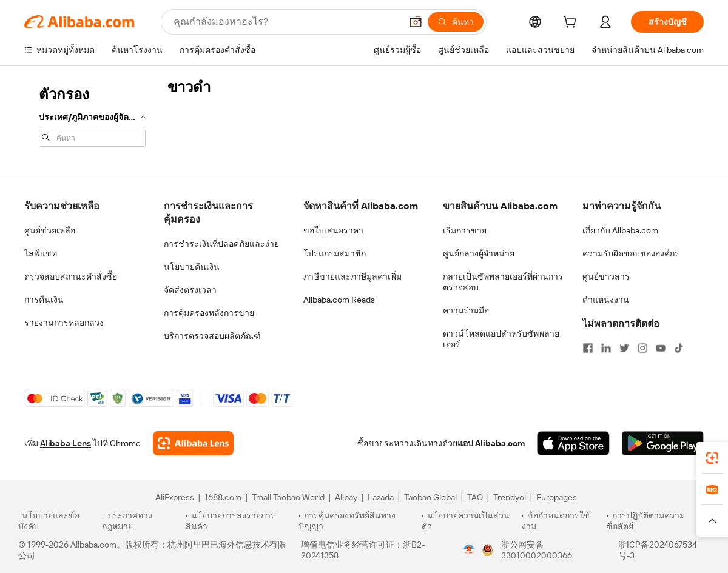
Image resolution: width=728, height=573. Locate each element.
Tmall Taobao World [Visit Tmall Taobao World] (288, 497)
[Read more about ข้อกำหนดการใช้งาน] (562, 521)
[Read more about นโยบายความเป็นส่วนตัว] (470, 521)
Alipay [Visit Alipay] (346, 497)
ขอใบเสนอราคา (333, 230)
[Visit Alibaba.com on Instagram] (642, 348)
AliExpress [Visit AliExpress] (175, 497)
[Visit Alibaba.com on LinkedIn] (606, 348)
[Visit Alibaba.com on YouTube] (661, 348)
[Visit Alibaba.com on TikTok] (679, 348)
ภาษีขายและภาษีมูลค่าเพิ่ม (352, 276)
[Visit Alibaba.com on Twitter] (624, 348)
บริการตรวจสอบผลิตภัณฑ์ (212, 336)
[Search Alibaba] (286, 22)
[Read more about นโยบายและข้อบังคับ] (58, 521)
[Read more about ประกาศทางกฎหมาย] (142, 521)
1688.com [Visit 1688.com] (223, 497)
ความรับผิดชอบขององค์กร (631, 253)
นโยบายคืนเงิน (192, 267)
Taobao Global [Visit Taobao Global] (430, 497)
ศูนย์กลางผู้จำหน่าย (479, 253)
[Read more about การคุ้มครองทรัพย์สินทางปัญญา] (358, 521)
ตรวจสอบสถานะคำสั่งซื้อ (71, 276)
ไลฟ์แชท (41, 253)
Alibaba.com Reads (339, 300)
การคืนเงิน (44, 300)
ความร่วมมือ (466, 310)
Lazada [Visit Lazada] (381, 497)
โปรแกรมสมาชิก (335, 253)
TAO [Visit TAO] (475, 497)
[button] (416, 22)
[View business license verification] (469, 550)
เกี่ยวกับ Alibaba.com (620, 230)
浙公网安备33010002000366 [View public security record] (537, 550)
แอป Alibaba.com (491, 443)
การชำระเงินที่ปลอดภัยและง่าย (221, 244)
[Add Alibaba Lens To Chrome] (193, 443)
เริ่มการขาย (465, 230)
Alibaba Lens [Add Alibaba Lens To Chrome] (66, 443)
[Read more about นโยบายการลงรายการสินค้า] (240, 521)
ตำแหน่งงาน (606, 300)
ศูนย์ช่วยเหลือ (50, 230)
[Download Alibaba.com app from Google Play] (663, 443)
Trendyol (510, 497)
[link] (712, 458)
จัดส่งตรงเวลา (190, 290)
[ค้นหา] (456, 22)
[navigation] (92, 115)
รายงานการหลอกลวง (64, 323)
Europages (557, 497)
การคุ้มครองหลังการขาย (209, 313)
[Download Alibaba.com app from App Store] (573, 443)
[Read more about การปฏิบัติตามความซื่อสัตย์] (658, 521)
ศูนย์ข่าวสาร (606, 276)
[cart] (572, 24)
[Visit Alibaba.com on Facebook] (588, 348)
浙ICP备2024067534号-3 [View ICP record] (658, 550)
